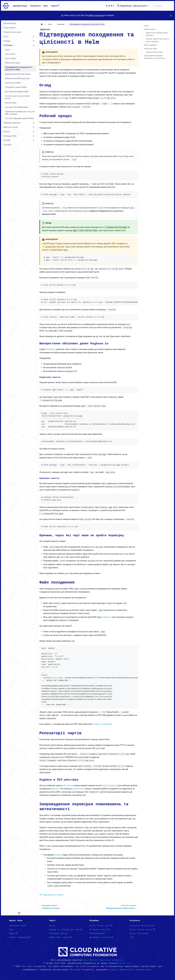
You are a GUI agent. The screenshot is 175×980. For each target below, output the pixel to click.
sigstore (56, 789)
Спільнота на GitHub (142, 926)
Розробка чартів (58, 933)
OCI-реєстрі (68, 785)
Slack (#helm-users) (142, 930)
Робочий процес (150, 29)
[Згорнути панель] (19, 913)
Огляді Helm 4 (54, 63)
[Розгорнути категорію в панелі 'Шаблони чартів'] (34, 127)
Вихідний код (17, 926)
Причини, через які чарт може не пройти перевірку (157, 40)
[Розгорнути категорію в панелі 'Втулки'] (34, 132)
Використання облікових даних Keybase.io (157, 34)
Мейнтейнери (97, 933)
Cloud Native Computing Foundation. (103, 960)
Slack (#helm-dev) (101, 926)
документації (78, 789)
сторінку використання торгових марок (130, 970)
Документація (20, 6)
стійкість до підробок (103, 724)
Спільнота (35, 6)
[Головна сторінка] (42, 24)
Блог (46, 6)
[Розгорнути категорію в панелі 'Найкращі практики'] (34, 123)
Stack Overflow (139, 933)
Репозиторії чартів (150, 49)
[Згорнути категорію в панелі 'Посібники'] (34, 45)
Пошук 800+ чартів (61, 937)
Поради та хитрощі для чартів (66, 930)
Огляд (146, 26)
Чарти (55, 6)
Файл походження (150, 45)
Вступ (52, 926)
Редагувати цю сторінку (51, 895)
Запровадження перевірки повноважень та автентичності (155, 57)
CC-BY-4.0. (125, 963)
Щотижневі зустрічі (101, 937)
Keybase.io (51, 349)
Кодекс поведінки (20, 937)
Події (13, 933)
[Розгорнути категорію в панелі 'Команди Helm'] (34, 136)
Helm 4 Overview (96, 15)
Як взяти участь (99, 930)
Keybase (58, 855)
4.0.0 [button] (109, 6)
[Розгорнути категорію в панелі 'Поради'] (34, 41)
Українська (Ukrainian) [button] (132, 6)
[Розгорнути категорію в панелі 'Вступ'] (34, 37)
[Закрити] (171, 16)
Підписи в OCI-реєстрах (154, 52)
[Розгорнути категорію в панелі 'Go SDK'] (34, 140)
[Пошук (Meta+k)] (161, 6)
